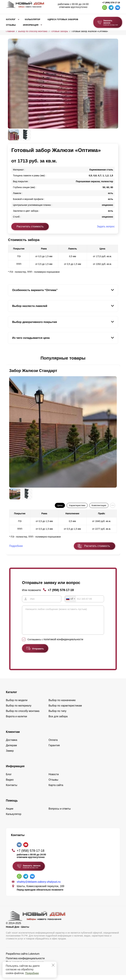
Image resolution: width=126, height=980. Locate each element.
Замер (10, 756)
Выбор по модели (17, 705)
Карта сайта (56, 790)
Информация (31, 25)
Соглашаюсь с (55, 644)
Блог (9, 779)
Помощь (12, 805)
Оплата (53, 745)
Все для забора (58, 721)
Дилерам (11, 750)
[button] (10, 358)
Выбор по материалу (19, 711)
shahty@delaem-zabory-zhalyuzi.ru (39, 887)
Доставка (12, 745)
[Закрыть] (53, 965)
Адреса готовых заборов (63, 19)
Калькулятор (32, 19)
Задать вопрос (106, 226)
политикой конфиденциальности (63, 644)
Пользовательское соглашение (25, 967)
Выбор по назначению (62, 705)
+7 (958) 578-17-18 (111, 3)
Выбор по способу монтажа (33, 31)
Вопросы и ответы (60, 814)
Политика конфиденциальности (25, 963)
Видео (10, 785)
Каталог (11, 19)
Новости (54, 779)
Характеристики (77, 505)
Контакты (12, 790)
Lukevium (34, 959)
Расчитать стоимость (97, 546)
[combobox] (70, 599)
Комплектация (99, 505)
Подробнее (32, 973)
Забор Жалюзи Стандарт (33, 371)
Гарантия (54, 750)
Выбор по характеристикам (65, 711)
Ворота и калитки (16, 721)
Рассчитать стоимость (30, 226)
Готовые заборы (59, 31)
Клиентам (13, 737)
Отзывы (11, 25)
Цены (60, 505)
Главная (10, 31)
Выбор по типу (58, 716)
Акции (10, 814)
